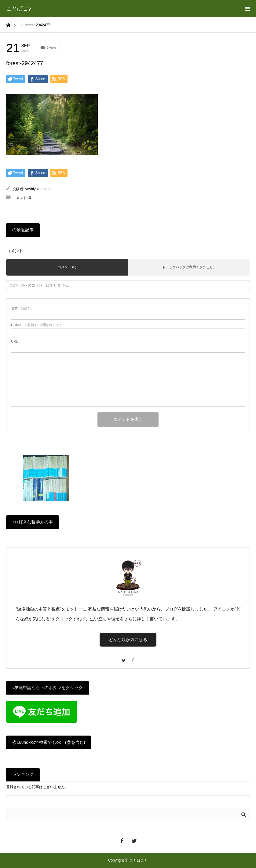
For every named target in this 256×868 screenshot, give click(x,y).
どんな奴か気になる (128, 640)
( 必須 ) (21, 308)
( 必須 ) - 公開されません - (38, 325)
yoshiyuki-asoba (38, 189)
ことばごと (20, 9)
